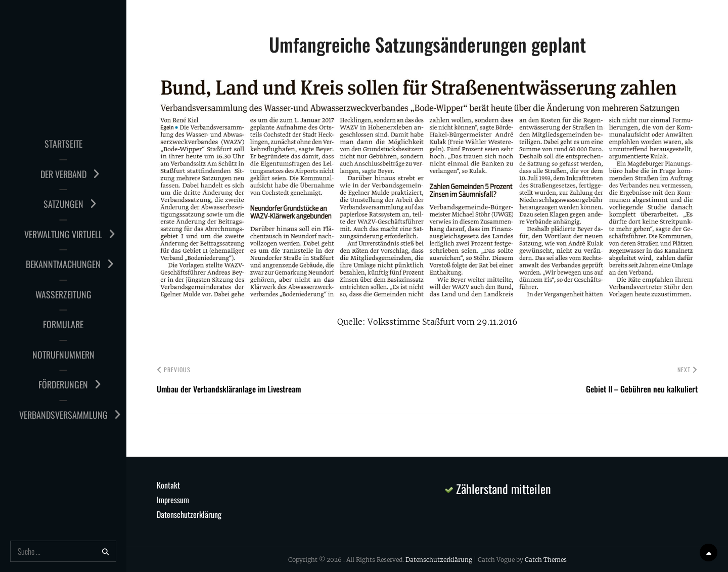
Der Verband (63, 174)
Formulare (63, 324)
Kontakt (168, 485)
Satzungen (63, 204)
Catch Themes (546, 560)
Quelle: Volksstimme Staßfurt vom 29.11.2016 (427, 322)
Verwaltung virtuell (63, 234)
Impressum (173, 500)
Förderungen (63, 384)
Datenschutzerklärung (189, 514)
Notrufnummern (63, 355)
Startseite (63, 144)
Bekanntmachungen (63, 264)
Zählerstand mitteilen (498, 489)
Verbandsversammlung (63, 415)
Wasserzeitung (63, 294)
